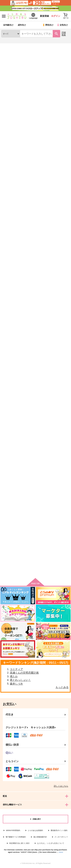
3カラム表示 (53, 118)
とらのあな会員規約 (35, 830)
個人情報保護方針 (40, 837)
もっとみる (62, 687)
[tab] (10, 107)
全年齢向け (8, 25)
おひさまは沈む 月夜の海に (11, 167)
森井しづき (16, 684)
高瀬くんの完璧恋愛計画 (24, 673)
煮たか (14, 676)
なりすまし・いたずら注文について (51, 843)
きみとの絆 (8, 511)
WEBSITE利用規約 (13, 830)
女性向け (62, 25)
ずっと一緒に (56, 512)
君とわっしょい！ (20, 680)
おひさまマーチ (34, 252)
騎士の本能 (8, 425)
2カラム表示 (60, 118)
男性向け (48, 25)
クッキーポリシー (61, 837)
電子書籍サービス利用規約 (16, 837)
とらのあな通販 (9, 46)
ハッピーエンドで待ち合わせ (58, 427)
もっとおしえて (57, 252)
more (61, 852)
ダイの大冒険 (33, 58)
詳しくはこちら (61, 786)
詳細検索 (64, 34)
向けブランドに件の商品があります (35, 569)
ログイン (55, 16)
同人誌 (22, 46)
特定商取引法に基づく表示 (19, 843)
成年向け (22, 25)
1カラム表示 (66, 118)
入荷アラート (11, 51)
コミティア (16, 669)
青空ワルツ (55, 166)
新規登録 (44, 16)
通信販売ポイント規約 (59, 830)
